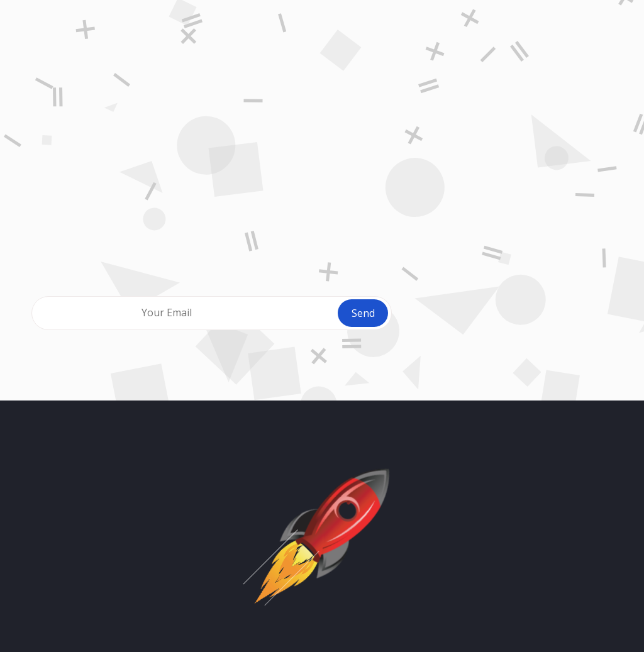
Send (363, 313)
